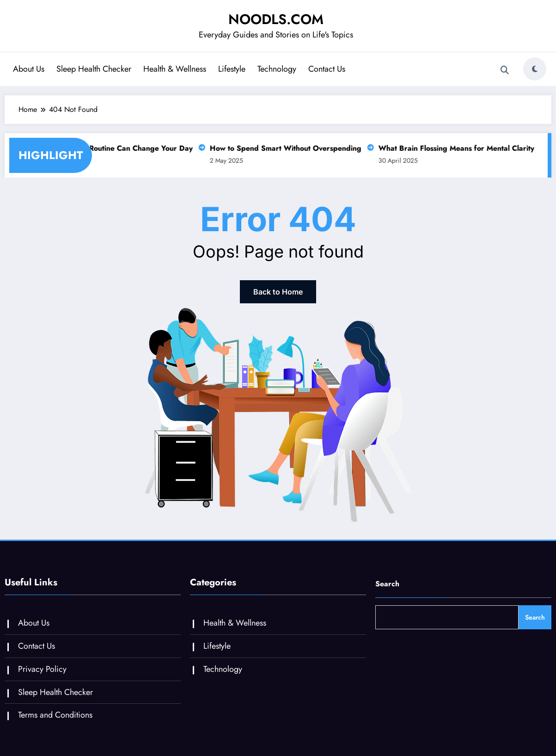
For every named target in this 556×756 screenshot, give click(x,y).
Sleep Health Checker (94, 69)
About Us (29, 69)
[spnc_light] (535, 69)
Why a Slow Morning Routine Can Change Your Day (101, 148)
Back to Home (278, 292)
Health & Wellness (175, 69)
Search (387, 584)
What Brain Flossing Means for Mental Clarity (454, 148)
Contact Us (327, 69)
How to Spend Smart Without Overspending (283, 148)
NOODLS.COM (276, 19)
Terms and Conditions (55, 715)
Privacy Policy (42, 669)
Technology (277, 69)
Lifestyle (232, 69)
